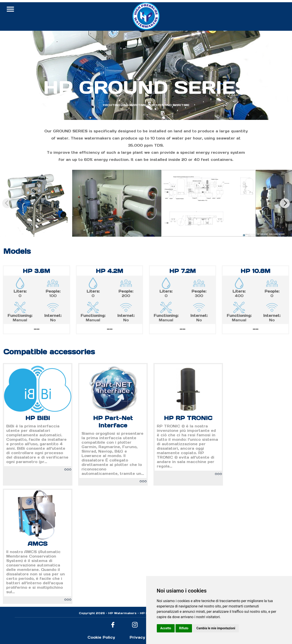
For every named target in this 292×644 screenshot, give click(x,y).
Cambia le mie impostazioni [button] (216, 628)
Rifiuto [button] (184, 628)
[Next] (285, 203)
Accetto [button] (166, 628)
